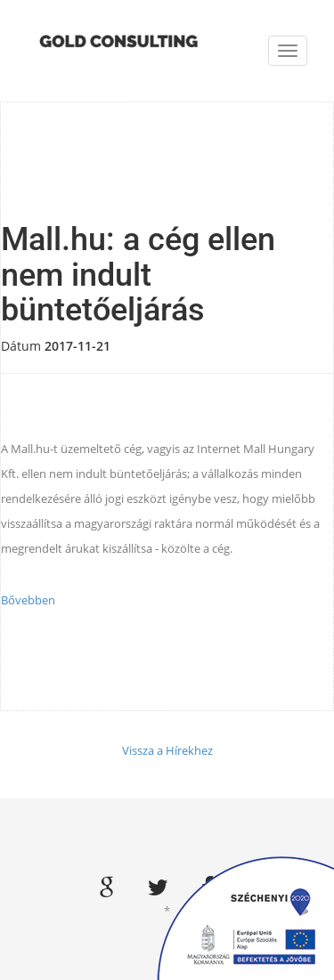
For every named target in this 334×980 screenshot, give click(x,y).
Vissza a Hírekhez (167, 750)
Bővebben (28, 600)
